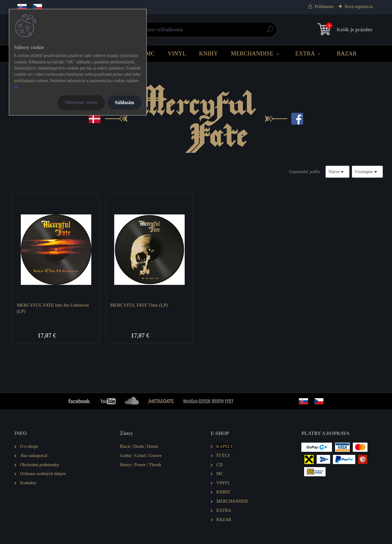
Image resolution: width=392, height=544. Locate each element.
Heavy (126, 465)
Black (125, 446)
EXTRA (305, 53)
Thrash (155, 465)
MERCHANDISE (252, 53)
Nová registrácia (359, 7)
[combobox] (337, 172)
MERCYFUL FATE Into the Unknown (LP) (53, 308)
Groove (155, 455)
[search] (270, 32)
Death (138, 446)
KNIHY (209, 53)
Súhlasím (124, 102)
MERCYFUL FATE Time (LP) (139, 305)
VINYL (177, 53)
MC (150, 53)
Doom (153, 446)
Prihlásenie (324, 7)
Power (140, 465)
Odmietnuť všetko (81, 102)
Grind (140, 455)
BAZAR (347, 53)
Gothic (126, 455)
